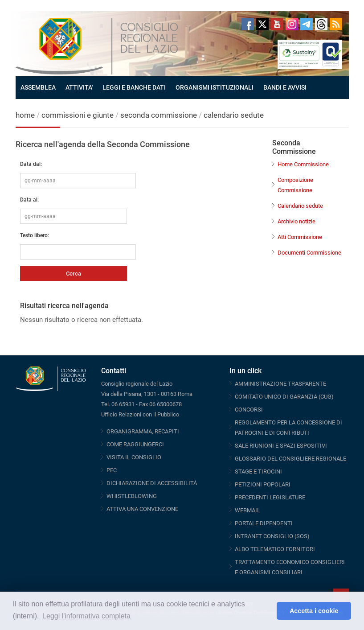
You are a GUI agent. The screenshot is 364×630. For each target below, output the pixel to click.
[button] (268, 611)
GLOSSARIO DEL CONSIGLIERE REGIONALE (290, 459)
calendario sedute (234, 115)
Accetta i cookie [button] (314, 611)
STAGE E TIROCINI (258, 471)
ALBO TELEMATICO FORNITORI (275, 549)
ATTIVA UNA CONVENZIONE (142, 509)
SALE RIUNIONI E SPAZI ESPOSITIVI (281, 446)
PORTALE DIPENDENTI (264, 523)
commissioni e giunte (78, 115)
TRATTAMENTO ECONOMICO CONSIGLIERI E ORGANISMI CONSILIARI (290, 567)
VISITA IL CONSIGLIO (134, 457)
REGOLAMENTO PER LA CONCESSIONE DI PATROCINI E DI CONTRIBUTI (288, 428)
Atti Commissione (300, 237)
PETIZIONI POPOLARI (263, 484)
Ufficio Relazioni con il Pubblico (140, 414)
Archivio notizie (297, 221)
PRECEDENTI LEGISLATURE (270, 497)
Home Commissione (303, 164)
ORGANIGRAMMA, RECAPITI (143, 431)
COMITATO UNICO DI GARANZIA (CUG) (284, 397)
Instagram (292, 24)
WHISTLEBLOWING (132, 496)
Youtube (277, 24)
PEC (112, 470)
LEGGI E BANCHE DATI (134, 87)
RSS (336, 24)
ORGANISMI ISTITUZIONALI (215, 87)
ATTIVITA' (79, 87)
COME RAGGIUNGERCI (135, 444)
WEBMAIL (247, 510)
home (25, 115)
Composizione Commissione (295, 185)
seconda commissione (159, 115)
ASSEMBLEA (38, 87)
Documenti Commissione (309, 253)
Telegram (307, 24)
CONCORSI (249, 410)
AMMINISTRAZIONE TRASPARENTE (280, 384)
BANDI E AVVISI (285, 87)
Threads (321, 24)
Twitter (262, 24)
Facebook (248, 24)
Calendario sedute (300, 206)
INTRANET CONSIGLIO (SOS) (272, 536)
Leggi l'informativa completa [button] (86, 616)
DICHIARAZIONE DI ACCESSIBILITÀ (152, 483)
